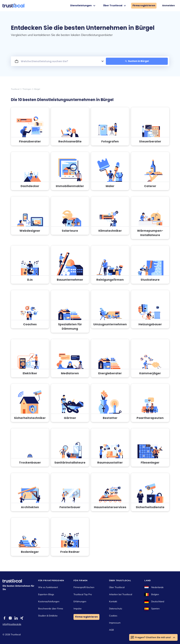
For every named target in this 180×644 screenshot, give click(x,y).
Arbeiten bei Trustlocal (121, 594)
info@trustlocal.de (12, 624)
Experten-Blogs (46, 594)
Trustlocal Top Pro (83, 594)
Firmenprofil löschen (84, 587)
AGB (111, 630)
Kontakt (113, 601)
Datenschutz (116, 609)
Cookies (113, 616)
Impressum (115, 623)
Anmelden (168, 5)
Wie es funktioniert (48, 587)
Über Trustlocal (115, 6)
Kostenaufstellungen (49, 601)
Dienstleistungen (83, 6)
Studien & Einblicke (48, 616)
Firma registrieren (144, 5)
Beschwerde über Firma (51, 609)
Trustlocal (15, 89)
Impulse (78, 609)
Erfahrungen (80, 601)
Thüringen (27, 89)
